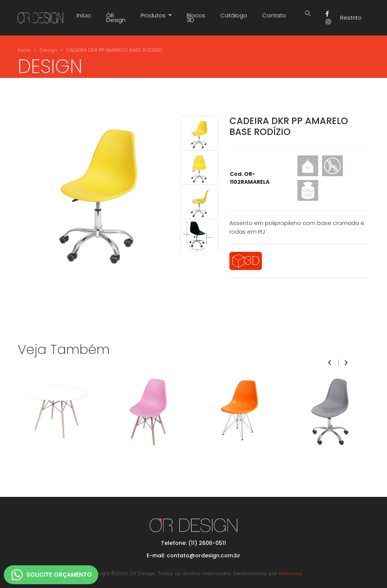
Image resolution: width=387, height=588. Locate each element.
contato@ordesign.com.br (204, 555)
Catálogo (234, 15)
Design (48, 50)
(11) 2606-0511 (207, 543)
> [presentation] (346, 363)
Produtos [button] (154, 15)
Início (84, 15)
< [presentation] (330, 363)
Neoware (290, 573)
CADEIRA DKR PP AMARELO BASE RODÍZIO (114, 50)
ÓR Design (116, 18)
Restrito (351, 18)
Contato (274, 15)
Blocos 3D (196, 18)
